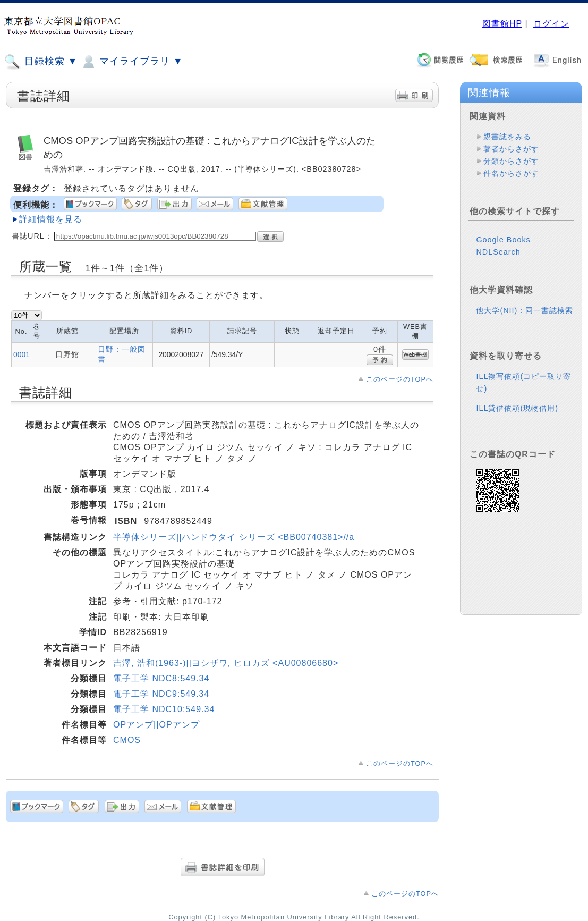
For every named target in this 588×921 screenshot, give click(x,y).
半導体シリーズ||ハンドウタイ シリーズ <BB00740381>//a (234, 537)
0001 (22, 354)
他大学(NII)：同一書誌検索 (525, 310)
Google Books (503, 240)
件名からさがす (511, 173)
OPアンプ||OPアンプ (156, 725)
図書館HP (502, 24)
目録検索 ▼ (41, 62)
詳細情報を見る (51, 219)
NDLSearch (498, 252)
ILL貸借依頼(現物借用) (517, 408)
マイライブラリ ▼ (131, 62)
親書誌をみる (507, 137)
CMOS (127, 740)
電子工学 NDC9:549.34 (161, 694)
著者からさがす (511, 149)
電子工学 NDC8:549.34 (161, 678)
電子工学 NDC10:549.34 (164, 709)
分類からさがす (511, 161)
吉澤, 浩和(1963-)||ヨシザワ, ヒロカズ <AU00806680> (226, 663)
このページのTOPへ (400, 379)
